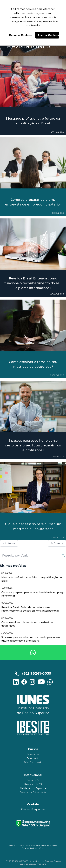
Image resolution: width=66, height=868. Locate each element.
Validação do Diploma (33, 788)
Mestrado (33, 754)
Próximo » (57, 543)
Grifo (42, 848)
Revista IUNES (33, 784)
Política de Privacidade (33, 793)
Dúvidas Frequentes (33, 810)
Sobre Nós (33, 780)
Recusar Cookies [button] (20, 35)
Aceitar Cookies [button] (48, 35)
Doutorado (33, 758)
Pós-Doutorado (33, 763)
